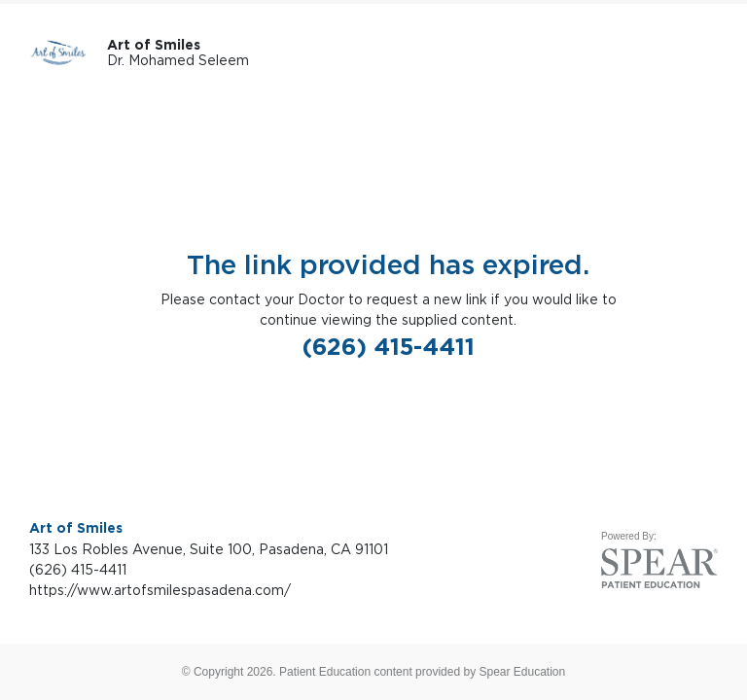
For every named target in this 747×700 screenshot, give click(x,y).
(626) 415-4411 (389, 347)
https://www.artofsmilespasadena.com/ (160, 590)
